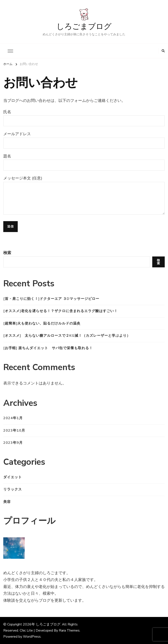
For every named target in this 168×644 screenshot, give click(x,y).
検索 (7, 253)
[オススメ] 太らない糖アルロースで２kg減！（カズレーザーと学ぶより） (67, 336)
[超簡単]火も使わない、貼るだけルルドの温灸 (42, 323)
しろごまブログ (84, 27)
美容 (7, 502)
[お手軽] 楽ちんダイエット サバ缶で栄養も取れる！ (48, 348)
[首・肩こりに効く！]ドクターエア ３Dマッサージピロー (51, 299)
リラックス (13, 489)
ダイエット (13, 477)
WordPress (32, 637)
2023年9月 (13, 443)
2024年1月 (13, 418)
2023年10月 (14, 430)
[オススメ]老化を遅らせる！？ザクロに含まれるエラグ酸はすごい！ (60, 311)
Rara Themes (69, 630)
